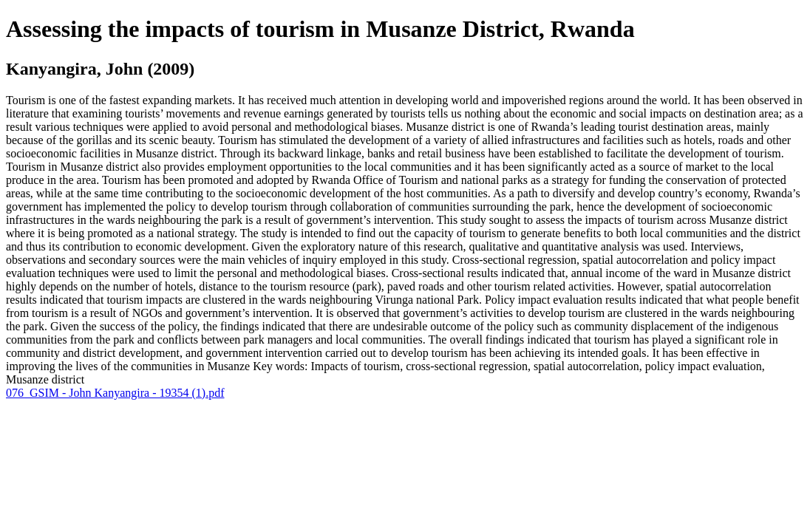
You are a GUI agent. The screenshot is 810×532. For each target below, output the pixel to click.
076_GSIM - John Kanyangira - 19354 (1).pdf (115, 393)
